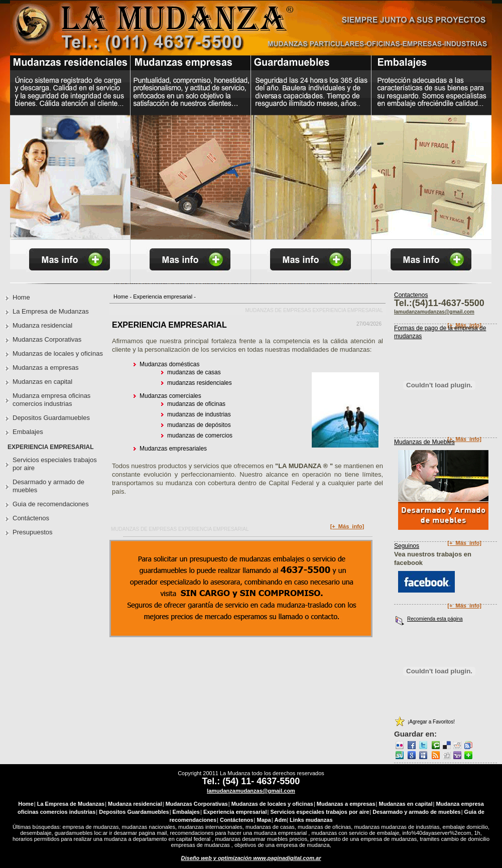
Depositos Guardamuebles (51, 418)
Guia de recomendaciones (51, 504)
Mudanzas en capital (42, 382)
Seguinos (407, 546)
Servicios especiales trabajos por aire (55, 464)
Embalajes (28, 432)
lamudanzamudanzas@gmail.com (251, 791)
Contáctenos (31, 518)
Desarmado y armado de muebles (48, 486)
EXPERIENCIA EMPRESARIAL (169, 325)
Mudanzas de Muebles (424, 442)
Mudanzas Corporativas (47, 339)
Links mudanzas (311, 820)
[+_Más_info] (347, 526)
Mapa (264, 820)
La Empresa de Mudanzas (51, 311)
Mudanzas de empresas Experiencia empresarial (314, 310)
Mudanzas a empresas (46, 368)
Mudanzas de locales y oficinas (58, 353)
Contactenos (411, 295)
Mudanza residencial (42, 325)
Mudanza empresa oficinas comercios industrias (51, 400)
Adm (281, 820)
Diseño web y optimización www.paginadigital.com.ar (251, 858)
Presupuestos (33, 532)
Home (121, 297)
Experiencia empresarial (163, 297)
